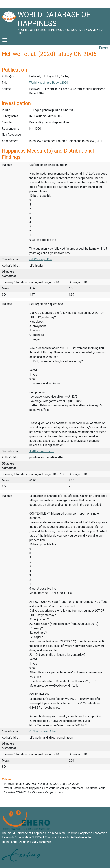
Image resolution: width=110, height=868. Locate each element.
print (103, 48)
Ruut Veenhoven (41, 842)
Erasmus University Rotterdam (64, 837)
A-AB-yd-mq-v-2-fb (42, 451)
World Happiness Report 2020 (49, 83)
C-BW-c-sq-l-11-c (41, 259)
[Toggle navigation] (5, 40)
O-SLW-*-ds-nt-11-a (42, 731)
